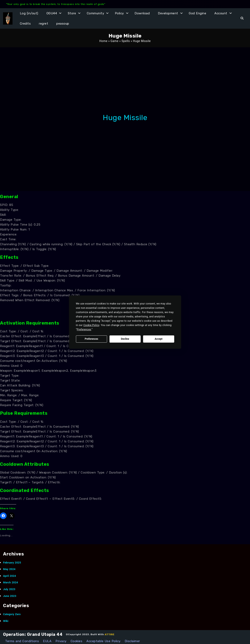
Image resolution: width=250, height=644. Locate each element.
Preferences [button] (84, 329)
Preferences (92, 339)
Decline (125, 339)
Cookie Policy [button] (91, 325)
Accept (158, 339)
